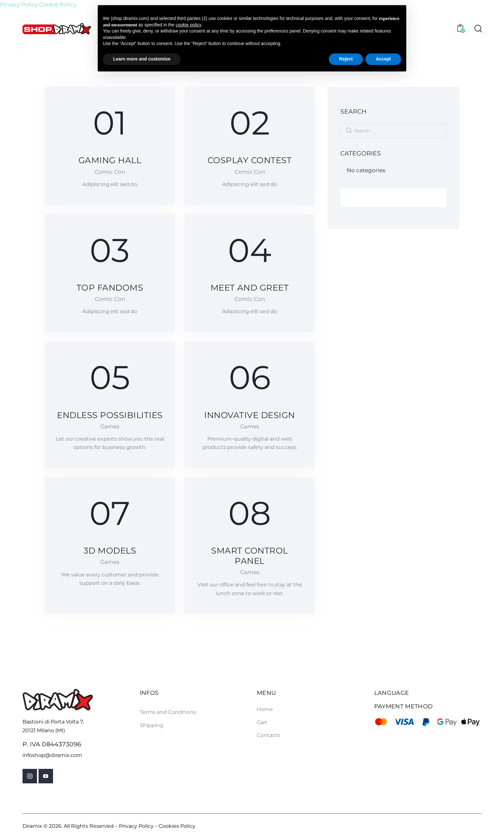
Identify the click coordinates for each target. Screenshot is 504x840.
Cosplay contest (249, 160)
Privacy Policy (19, 5)
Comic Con (110, 172)
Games (110, 427)
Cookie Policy (58, 5)
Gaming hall (110, 160)
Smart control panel (250, 557)
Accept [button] (383, 59)
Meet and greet (250, 288)
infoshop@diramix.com (52, 756)
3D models (110, 552)
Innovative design (250, 415)
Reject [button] (346, 59)
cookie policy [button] (189, 25)
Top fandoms (110, 288)
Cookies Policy (177, 827)
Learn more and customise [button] (142, 59)
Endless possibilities (110, 415)
